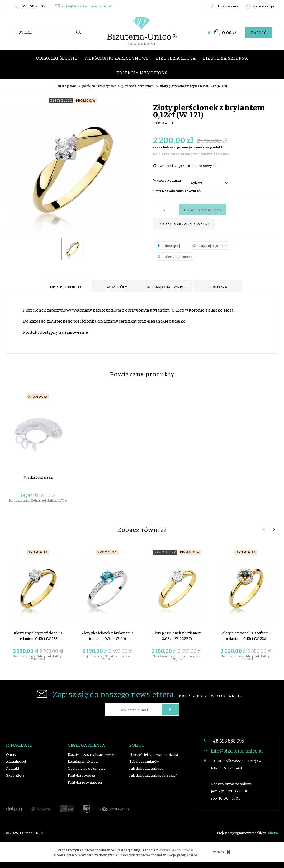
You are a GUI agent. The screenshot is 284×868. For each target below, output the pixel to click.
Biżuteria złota (176, 58)
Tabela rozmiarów (144, 761)
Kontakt (13, 768)
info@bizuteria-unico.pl (87, 6)
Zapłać (259, 32)
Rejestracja (260, 6)
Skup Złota (15, 775)
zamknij (222, 852)
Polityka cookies (81, 775)
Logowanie (225, 6)
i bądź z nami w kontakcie (140, 694)
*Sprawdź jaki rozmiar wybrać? (177, 191)
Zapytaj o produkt (210, 245)
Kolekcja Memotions (142, 72)
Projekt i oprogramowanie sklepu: (247, 833)
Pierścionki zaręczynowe (117, 58)
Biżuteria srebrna (226, 58)
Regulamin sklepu (83, 761)
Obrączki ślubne (57, 58)
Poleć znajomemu (175, 256)
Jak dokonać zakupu (146, 768)
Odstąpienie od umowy (86, 768)
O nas (11, 754)
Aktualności (16, 761)
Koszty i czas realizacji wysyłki (93, 754)
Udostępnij (169, 245)
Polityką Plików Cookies (176, 850)
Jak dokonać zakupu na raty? (153, 775)
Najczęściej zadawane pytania (154, 754)
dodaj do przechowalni (184, 224)
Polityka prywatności (85, 782)
